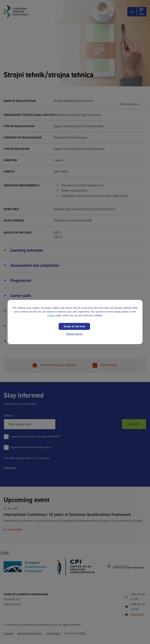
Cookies (51, 315)
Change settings (74, 334)
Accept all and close (74, 326)
